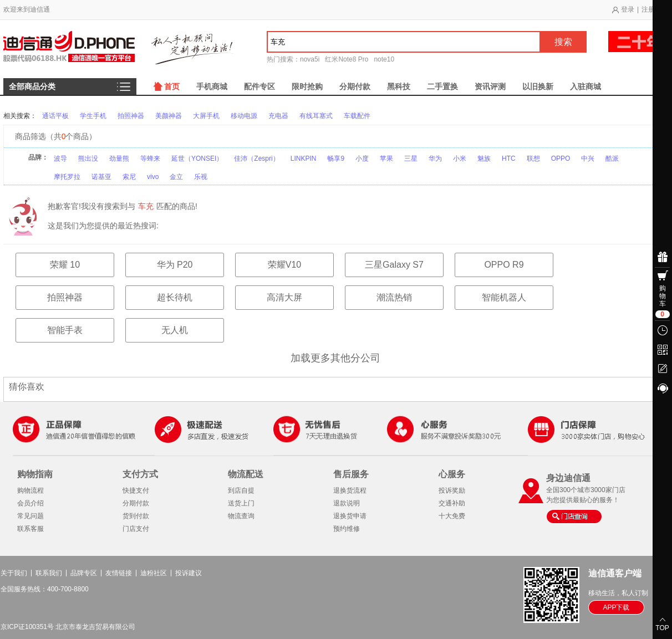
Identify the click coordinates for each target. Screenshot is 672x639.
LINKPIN (304, 159)
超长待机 (175, 297)
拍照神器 (131, 116)
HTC (509, 159)
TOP (662, 628)
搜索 (563, 42)
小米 (460, 159)
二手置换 (442, 86)
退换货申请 (350, 516)
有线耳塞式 (316, 116)
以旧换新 (538, 86)
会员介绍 (30, 503)
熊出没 (88, 159)
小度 (362, 159)
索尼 (129, 177)
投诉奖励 (452, 490)
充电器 (278, 116)
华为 (435, 159)
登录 (628, 9)
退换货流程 (350, 490)
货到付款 (136, 516)
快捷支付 (136, 490)
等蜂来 (150, 159)
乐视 (201, 177)
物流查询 (241, 516)
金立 (176, 177)
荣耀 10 (65, 265)
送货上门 (241, 503)
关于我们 (14, 573)
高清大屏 (284, 297)
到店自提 (241, 490)
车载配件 (357, 116)
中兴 (588, 159)
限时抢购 (307, 86)
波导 (60, 159)
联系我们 (49, 573)
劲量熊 (119, 159)
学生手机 (93, 116)
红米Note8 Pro (347, 59)
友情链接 (119, 573)
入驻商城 (586, 86)
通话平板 (55, 116)
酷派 (612, 159)
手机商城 (212, 86)
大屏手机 (206, 116)
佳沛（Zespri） (256, 159)
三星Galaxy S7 (394, 265)
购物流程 (30, 490)
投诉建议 (189, 573)
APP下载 (616, 607)
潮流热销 (394, 297)
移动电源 (244, 116)
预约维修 (347, 529)
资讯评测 (490, 86)
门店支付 (136, 529)
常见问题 (30, 516)
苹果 (386, 159)
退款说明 (347, 503)
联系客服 (30, 529)
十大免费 (452, 516)
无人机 (175, 330)
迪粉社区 (154, 573)
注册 (648, 9)
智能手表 (65, 330)
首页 (172, 86)
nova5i (310, 59)
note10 (384, 59)
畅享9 (336, 159)
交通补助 (452, 503)
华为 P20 (175, 265)
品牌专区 (84, 573)
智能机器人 (504, 297)
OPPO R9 (504, 265)
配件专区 (259, 86)
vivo (153, 177)
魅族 (484, 159)
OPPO (561, 159)
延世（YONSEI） (197, 159)
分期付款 (355, 86)
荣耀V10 (284, 265)
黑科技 (399, 86)
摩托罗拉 (67, 177)
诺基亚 (101, 177)
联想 (533, 159)
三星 (411, 159)
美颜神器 (169, 116)
